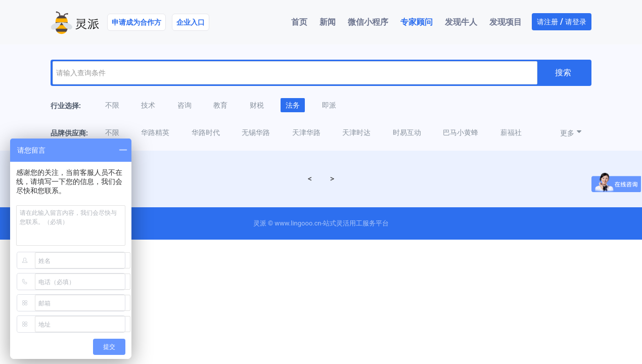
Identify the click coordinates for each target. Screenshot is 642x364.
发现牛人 (461, 22)
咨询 (185, 105)
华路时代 (206, 132)
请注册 (547, 22)
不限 (112, 105)
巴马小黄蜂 (461, 132)
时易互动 (407, 132)
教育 (220, 105)
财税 (257, 105)
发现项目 (506, 22)
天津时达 (356, 132)
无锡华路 (256, 132)
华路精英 (155, 132)
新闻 (328, 22)
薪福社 (511, 132)
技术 (148, 105)
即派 (329, 105)
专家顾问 (417, 22)
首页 (299, 22)
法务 (293, 105)
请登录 (576, 22)
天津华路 (306, 132)
